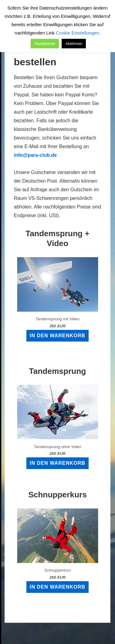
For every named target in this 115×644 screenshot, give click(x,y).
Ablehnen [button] (74, 44)
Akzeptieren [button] (45, 44)
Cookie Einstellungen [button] (77, 33)
